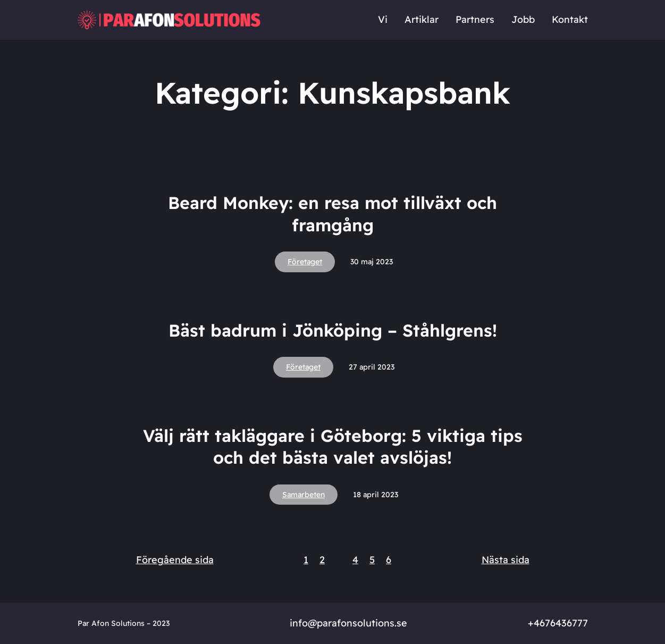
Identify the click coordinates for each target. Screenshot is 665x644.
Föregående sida (175, 560)
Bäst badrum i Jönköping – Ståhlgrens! (333, 330)
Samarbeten (304, 495)
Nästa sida (506, 560)
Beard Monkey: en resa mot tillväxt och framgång (332, 214)
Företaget (305, 262)
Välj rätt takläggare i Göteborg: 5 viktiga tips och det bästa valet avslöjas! (333, 447)
